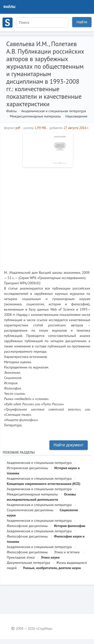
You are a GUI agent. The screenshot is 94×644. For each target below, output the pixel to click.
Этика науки (50, 557)
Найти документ (69, 445)
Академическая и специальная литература (54, 111)
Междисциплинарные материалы (35, 116)
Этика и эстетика (67, 552)
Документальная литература (28, 563)
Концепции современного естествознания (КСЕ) (44, 484)
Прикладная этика (21, 557)
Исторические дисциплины (27, 468)
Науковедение (76, 116)
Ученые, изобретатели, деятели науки (52, 568)
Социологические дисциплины (30, 510)
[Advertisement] (47, 217)
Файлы (9, 7)
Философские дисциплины (27, 526)
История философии (70, 526)
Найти (82, 22)
